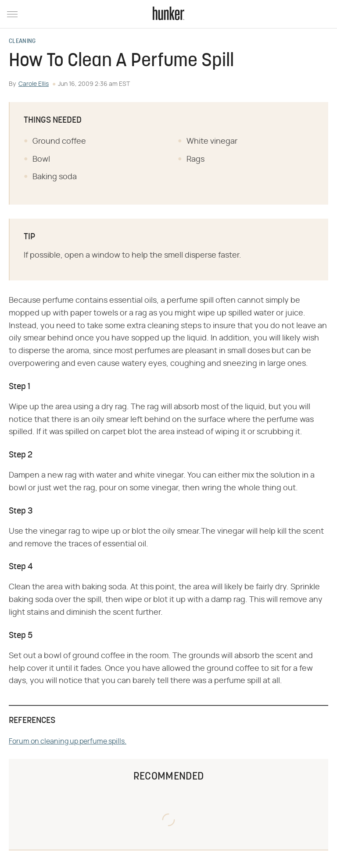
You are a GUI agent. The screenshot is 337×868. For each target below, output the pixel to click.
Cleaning (22, 42)
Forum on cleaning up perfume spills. (68, 741)
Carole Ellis (34, 84)
